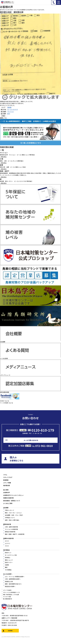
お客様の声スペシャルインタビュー (14, 495)
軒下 (9, 114)
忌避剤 (7, 565)
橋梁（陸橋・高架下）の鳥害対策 (15, 534)
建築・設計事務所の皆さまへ (13, 584)
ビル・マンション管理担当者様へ (15, 577)
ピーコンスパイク (13, 109)
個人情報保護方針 (8, 599)
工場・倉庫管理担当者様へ (13, 579)
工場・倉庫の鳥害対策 (11, 527)
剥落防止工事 (9, 581)
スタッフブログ (8, 477)
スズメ (7, 546)
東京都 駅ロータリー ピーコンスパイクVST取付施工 (16, 181)
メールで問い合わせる (31, 440)
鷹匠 (6, 567)
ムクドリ (8, 543)
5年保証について (10, 518)
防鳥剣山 (8, 557)
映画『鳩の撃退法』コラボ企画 (11, 595)
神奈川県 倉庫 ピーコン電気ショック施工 (13, 167)
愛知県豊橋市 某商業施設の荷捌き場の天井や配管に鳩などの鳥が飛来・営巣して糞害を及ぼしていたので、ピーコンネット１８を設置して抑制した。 (30, 174)
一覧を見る (3, 157)
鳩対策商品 (6, 550)
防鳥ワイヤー (9, 562)
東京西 (9, 107)
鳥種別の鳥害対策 (8, 498)
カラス (7, 541)
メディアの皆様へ (7, 590)
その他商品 (8, 570)
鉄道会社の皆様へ (10, 586)
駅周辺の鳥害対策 (10, 532)
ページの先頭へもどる (6, 403)
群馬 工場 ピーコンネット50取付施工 (12, 161)
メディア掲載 (7, 483)
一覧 (2, 150)
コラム (5, 475)
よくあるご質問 (8, 503)
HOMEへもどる (5, 401)
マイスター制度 (7, 597)
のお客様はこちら (17, 459)
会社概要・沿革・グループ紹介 (14, 515)
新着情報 (6, 480)
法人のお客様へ (8, 574)
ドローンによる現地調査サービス (11, 592)
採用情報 (10, 631)
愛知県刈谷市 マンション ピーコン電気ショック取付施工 (17, 155)
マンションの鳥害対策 (11, 529)
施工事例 (6, 490)
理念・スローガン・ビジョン (13, 513)
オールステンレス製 (11, 555)
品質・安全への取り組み (12, 520)
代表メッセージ (9, 510)
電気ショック (9, 560)
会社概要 (6, 508)
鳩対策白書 (6, 485)
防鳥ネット (8, 553)
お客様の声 (6, 492)
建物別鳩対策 (7, 524)
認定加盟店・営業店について (12, 501)
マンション (11, 112)
